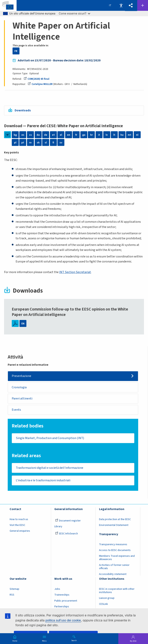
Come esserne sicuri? (74, 13)
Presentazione (22, 376)
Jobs (57, 589)
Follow (143, 5)
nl (137, 135)
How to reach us (19, 519)
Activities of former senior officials (114, 567)
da (38, 135)
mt (129, 135)
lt (114, 135)
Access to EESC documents (115, 550)
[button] (131, 6)
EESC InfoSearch (66, 534)
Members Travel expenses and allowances (117, 558)
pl (15, 143)
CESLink (103, 604)
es (23, 135)
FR (16, 51)
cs (30, 135)
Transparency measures (113, 544)
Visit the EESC (17, 525)
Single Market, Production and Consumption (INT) (50, 438)
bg (15, 135)
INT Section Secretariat (75, 272)
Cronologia (19, 387)
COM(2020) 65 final (37, 79)
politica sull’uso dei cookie (63, 620)
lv (107, 135)
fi (53, 143)
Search (74, 640)
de (46, 135)
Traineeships (62, 595)
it (99, 135)
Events (17, 410)
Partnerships (62, 607)
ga (84, 135)
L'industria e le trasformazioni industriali (43, 480)
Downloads (23, 110)
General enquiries (20, 531)
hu (122, 135)
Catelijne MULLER (40, 84)
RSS (12, 595)
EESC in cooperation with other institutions (117, 591)
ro (30, 143)
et (53, 135)
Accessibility (121, 5)
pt (23, 143)
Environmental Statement (114, 525)
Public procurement (66, 601)
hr (91, 135)
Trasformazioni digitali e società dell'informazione (50, 468)
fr (76, 135)
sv (61, 143)
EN (23, 324)
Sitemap (14, 589)
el (61, 135)
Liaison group (107, 598)
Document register (68, 521)
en (69, 135)
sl (46, 143)
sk (38, 143)
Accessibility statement (113, 574)
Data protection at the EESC (115, 519)
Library (58, 527)
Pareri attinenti (22, 399)
